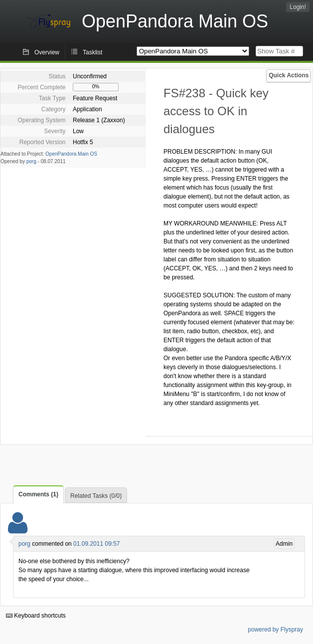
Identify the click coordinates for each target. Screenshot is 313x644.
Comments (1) (38, 494)
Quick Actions (289, 75)
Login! (298, 7)
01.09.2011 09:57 (96, 544)
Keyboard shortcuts (36, 616)
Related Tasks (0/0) (96, 496)
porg (31, 161)
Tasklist (92, 52)
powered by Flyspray (275, 630)
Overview (47, 52)
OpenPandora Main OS (71, 154)
